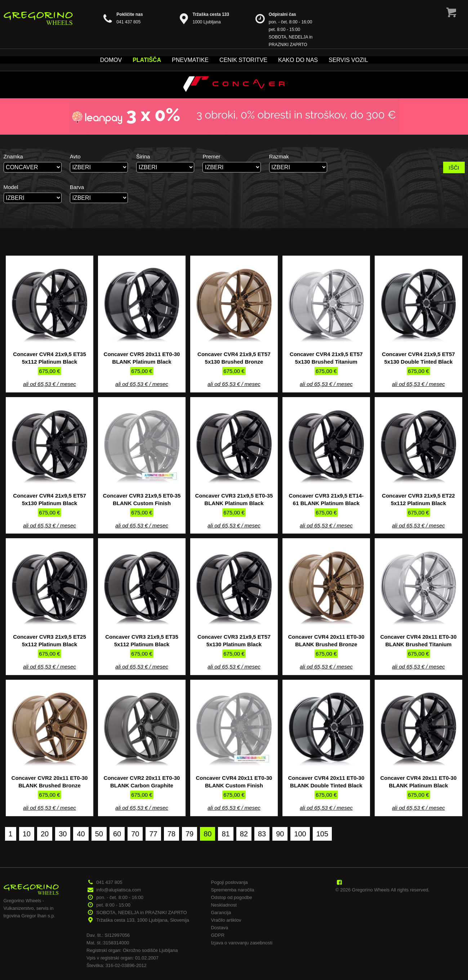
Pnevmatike (190, 60)
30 (63, 834)
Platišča (147, 60)
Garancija (221, 912)
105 (322, 834)
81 (226, 834)
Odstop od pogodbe (231, 897)
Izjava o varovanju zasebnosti (242, 943)
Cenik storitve (243, 60)
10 (27, 834)
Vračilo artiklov (226, 920)
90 (280, 834)
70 (135, 834)
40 (81, 834)
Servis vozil (348, 60)
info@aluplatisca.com (119, 890)
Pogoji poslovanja (229, 882)
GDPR (218, 935)
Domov (111, 60)
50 (99, 834)
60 (117, 834)
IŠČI (454, 168)
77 (153, 834)
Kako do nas (298, 60)
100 (300, 834)
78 (171, 834)
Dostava (219, 928)
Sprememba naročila (232, 890)
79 (190, 834)
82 (244, 834)
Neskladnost (224, 905)
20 (45, 834)
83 (262, 834)
